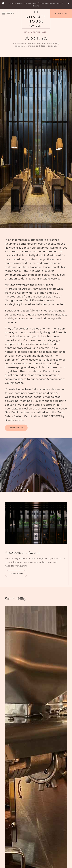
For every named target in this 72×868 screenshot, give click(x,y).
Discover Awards (16, 574)
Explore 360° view (16, 428)
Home (27, 32)
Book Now (61, 14)
